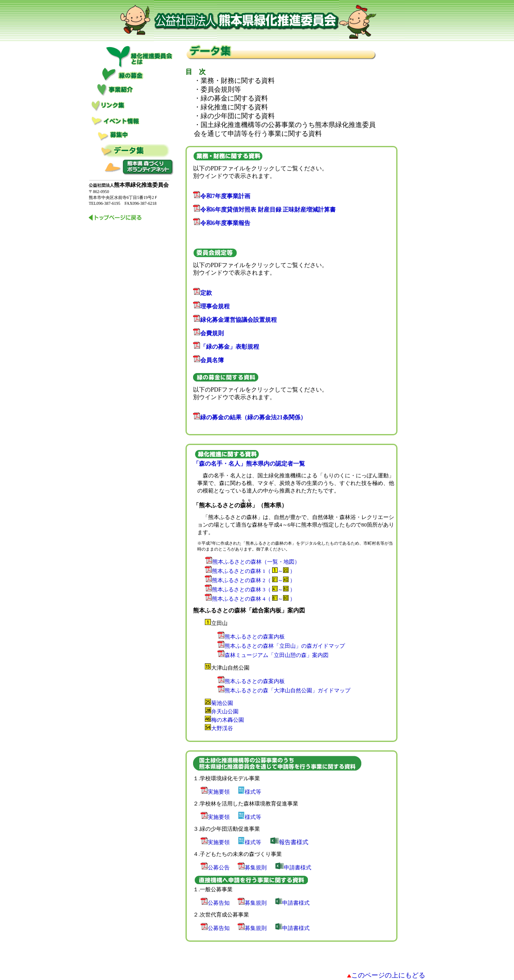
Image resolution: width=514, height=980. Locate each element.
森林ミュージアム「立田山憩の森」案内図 (273, 655)
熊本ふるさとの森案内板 (251, 637)
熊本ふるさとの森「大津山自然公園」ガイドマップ (284, 690)
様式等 (249, 792)
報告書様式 (289, 842)
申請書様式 (293, 867)
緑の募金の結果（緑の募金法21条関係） (250, 417)
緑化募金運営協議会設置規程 (235, 320)
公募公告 (215, 867)
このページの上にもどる (388, 975)
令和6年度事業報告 (222, 223)
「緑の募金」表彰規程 (226, 347)
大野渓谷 (222, 728)
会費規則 (208, 333)
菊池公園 (222, 703)
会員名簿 (208, 360)
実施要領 (215, 792)
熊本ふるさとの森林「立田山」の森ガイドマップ (281, 646)
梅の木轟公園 (228, 720)
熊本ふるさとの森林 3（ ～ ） (254, 589)
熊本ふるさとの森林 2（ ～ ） (247, 580)
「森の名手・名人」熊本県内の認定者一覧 (249, 464)
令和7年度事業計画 (222, 196)
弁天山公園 (225, 711)
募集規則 (252, 867)
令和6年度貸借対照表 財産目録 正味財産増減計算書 (264, 210)
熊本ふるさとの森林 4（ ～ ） (254, 599)
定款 (203, 293)
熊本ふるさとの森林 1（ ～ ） (250, 571)
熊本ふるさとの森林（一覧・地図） (256, 562)
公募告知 (215, 903)
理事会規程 (211, 306)
